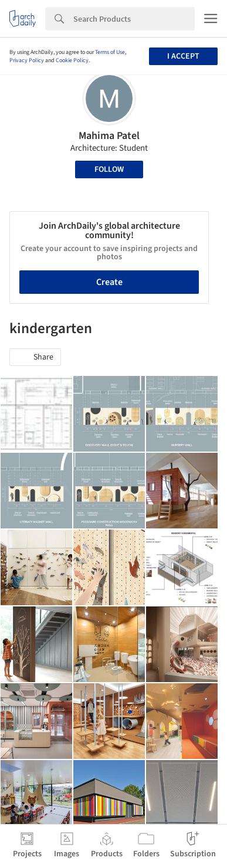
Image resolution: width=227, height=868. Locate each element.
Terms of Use (110, 52)
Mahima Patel (109, 136)
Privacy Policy (27, 60)
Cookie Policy (72, 60)
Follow (109, 169)
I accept (183, 56)
